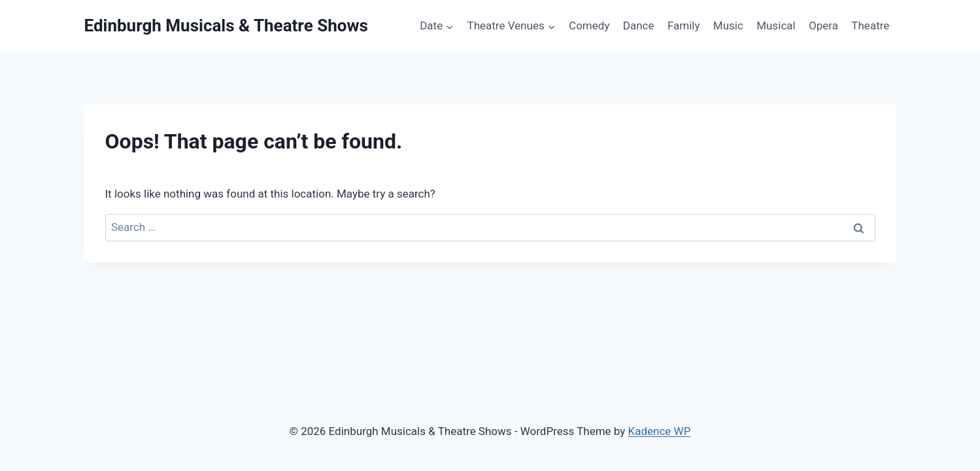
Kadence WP (660, 431)
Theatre (870, 26)
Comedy (589, 26)
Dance (639, 26)
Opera (823, 26)
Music (728, 26)
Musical (776, 26)
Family (684, 26)
